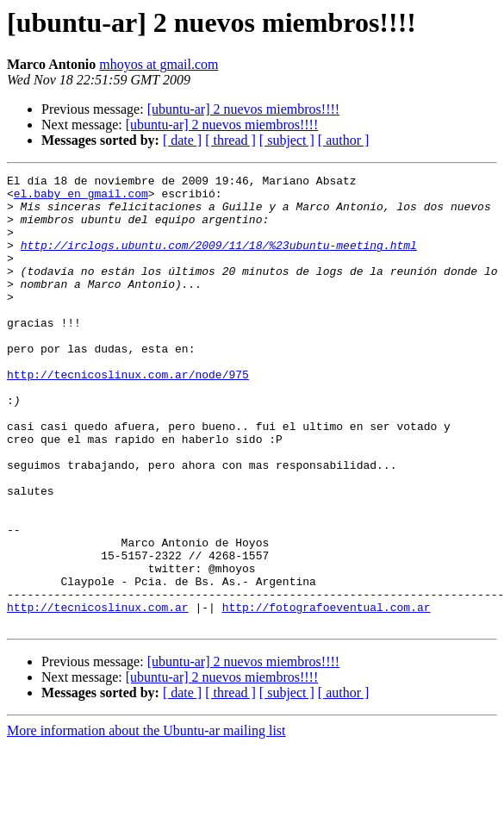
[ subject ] (287, 140)
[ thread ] (230, 140)
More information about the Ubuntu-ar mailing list (146, 821)
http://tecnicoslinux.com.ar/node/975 (128, 415)
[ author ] (344, 140)
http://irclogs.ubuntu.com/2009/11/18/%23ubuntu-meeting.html (219, 260)
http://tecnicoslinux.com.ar (98, 695)
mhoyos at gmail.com (159, 64)
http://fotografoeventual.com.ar (327, 695)
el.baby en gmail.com (81, 198)
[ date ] (182, 140)
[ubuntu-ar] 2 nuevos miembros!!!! (244, 109)
